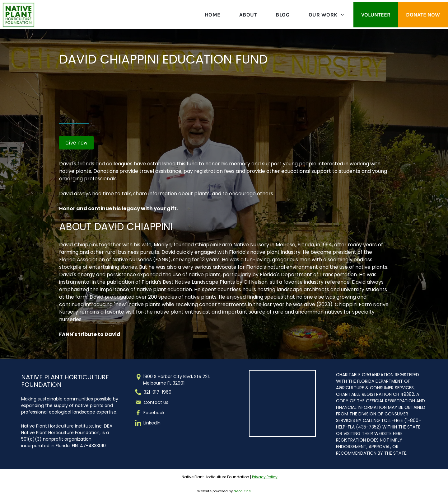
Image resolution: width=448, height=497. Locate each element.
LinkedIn (152, 423)
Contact (153, 402)
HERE (398, 433)
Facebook (154, 413)
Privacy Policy (265, 477)
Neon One (242, 491)
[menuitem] (213, 15)
